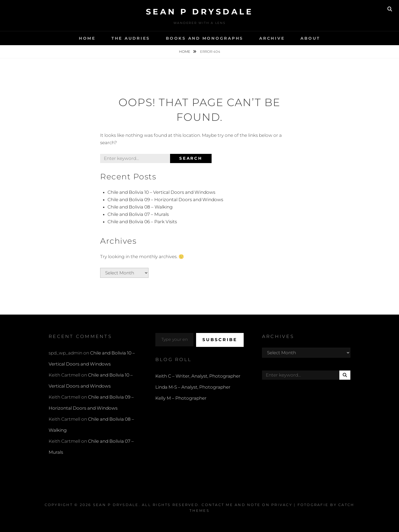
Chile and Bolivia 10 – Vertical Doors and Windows (161, 192)
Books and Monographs (205, 38)
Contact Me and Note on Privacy (247, 505)
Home (87, 38)
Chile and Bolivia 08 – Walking (140, 207)
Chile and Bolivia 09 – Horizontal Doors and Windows (165, 200)
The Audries (131, 38)
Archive (272, 38)
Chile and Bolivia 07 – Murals (138, 214)
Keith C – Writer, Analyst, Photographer (198, 376)
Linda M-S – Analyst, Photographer (193, 387)
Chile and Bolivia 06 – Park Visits (142, 222)
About (310, 38)
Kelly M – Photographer (181, 398)
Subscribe (220, 340)
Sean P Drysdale (200, 12)
